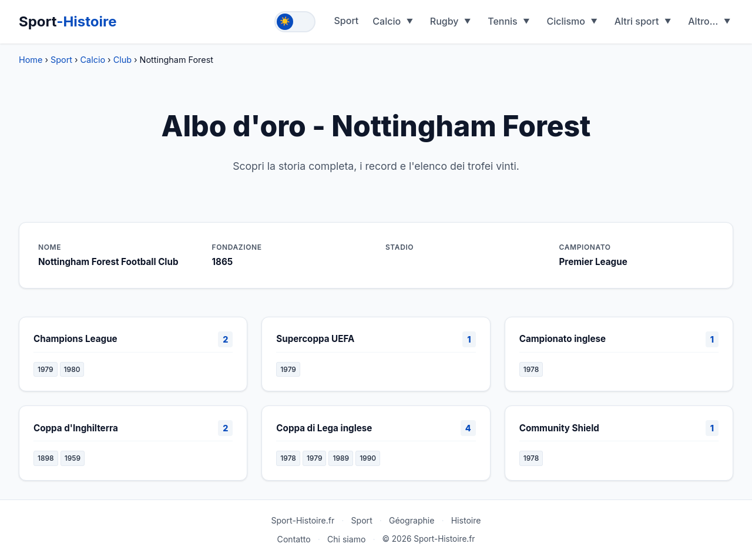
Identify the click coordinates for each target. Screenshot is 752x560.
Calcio (387, 21)
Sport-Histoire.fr (303, 520)
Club (122, 60)
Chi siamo (347, 539)
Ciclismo (566, 21)
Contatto (294, 539)
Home (31, 60)
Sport (68, 21)
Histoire (466, 520)
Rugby (444, 21)
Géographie (412, 520)
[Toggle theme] (295, 22)
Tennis (503, 21)
